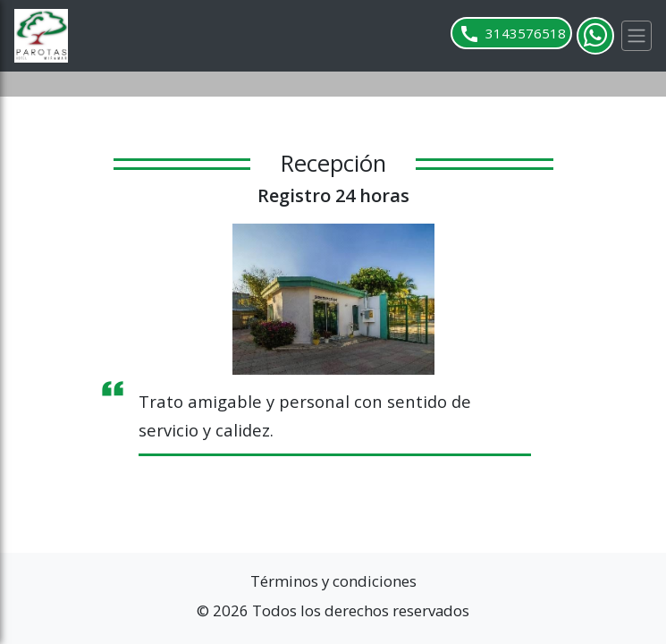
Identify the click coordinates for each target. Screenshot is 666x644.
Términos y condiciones (333, 581)
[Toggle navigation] (636, 36)
